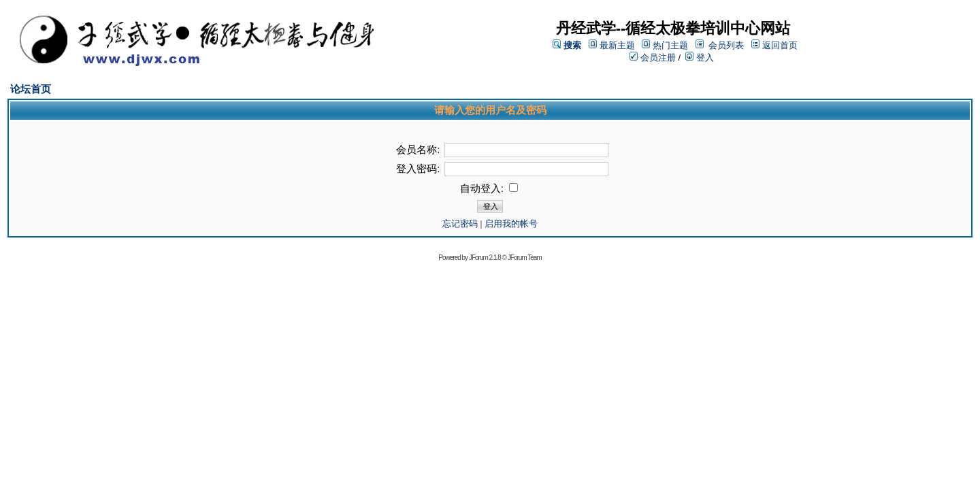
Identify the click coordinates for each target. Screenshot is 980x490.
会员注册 (653, 58)
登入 (700, 58)
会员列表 (726, 45)
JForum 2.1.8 (485, 258)
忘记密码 (460, 224)
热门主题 (670, 45)
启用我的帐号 (511, 224)
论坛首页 (31, 89)
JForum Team (525, 258)
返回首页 (780, 45)
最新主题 (617, 45)
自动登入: (489, 188)
